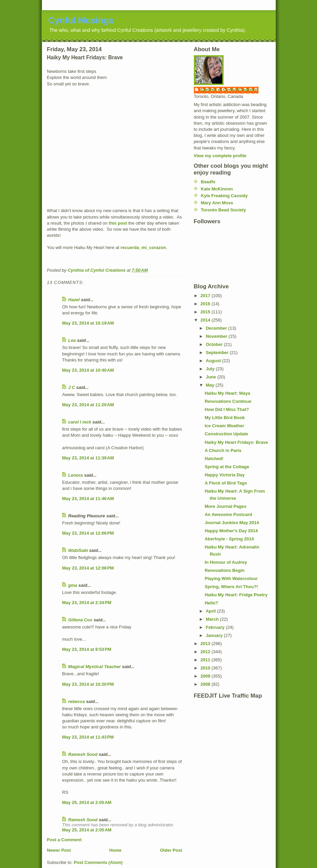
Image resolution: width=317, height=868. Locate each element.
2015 (206, 312)
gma (73, 585)
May (211, 385)
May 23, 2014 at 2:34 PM (87, 603)
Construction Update (227, 434)
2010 (206, 668)
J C (72, 387)
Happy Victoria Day (225, 475)
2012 (206, 652)
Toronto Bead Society (223, 210)
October (215, 344)
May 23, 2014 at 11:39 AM (88, 458)
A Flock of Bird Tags (226, 483)
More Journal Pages (226, 506)
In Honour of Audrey (226, 562)
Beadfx (208, 182)
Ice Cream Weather (224, 426)
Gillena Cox (81, 620)
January (215, 635)
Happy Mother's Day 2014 (231, 531)
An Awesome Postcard (228, 514)
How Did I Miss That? (227, 409)
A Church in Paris (223, 450)
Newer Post (59, 850)
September (218, 353)
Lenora (76, 475)
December (217, 328)
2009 (206, 676)
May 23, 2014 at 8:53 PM (87, 649)
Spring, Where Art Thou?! (231, 587)
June (211, 377)
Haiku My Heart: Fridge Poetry (236, 595)
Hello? (211, 603)
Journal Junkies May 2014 (232, 523)
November (217, 336)
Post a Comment (64, 840)
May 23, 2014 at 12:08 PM (88, 568)
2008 (206, 684)
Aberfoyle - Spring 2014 (229, 539)
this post (118, 223)
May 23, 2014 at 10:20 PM (88, 684)
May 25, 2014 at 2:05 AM (87, 802)
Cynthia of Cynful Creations (230, 90)
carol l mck (80, 422)
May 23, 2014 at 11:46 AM (88, 499)
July (211, 369)
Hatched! (214, 459)
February (216, 627)
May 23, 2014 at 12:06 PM (88, 533)
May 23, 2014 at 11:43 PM (88, 737)
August (214, 361)
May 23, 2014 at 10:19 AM (88, 323)
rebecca (77, 701)
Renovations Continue (228, 401)
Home (115, 850)
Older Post (171, 850)
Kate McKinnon (217, 189)
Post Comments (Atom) (98, 862)
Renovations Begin (225, 570)
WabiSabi (78, 550)
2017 (206, 296)
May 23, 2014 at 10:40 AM (88, 370)
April (211, 611)
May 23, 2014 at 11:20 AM (88, 405)
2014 (206, 320)
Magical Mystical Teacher (95, 667)
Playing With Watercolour (231, 578)
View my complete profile (220, 156)
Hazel (74, 300)
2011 (206, 660)
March (213, 619)
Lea (72, 340)
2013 (206, 644)
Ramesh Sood (83, 754)
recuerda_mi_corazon (143, 247)
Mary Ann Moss (217, 203)
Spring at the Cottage (227, 467)
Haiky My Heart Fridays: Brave (236, 442)
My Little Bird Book (225, 418)
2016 (206, 304)
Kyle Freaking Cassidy (224, 196)
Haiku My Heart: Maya (227, 393)
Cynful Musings (81, 20)
